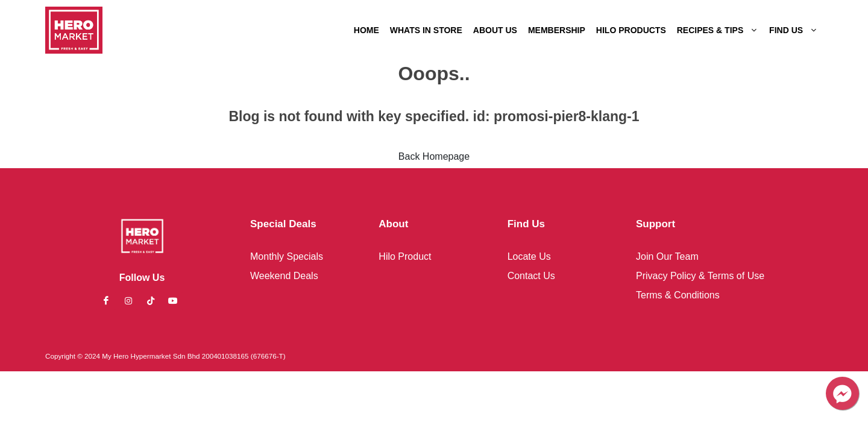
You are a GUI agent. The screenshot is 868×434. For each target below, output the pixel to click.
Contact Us (531, 276)
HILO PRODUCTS (631, 30)
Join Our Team (667, 256)
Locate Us (529, 256)
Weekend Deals (284, 276)
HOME (366, 30)
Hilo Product (405, 256)
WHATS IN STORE (426, 30)
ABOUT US (495, 30)
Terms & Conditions (678, 295)
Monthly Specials (287, 256)
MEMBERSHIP (557, 30)
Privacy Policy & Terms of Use (700, 276)
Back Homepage (434, 156)
